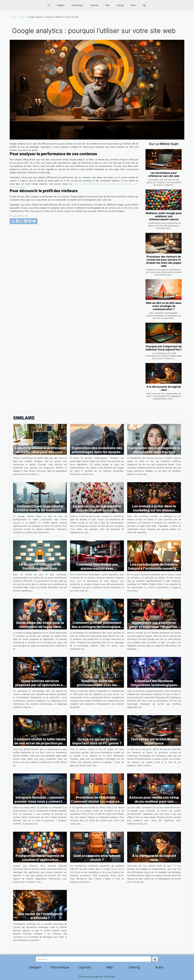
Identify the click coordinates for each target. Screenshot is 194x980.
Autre (133, 5)
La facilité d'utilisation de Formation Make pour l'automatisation (40, 568)
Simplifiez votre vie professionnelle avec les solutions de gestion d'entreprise (97, 687)
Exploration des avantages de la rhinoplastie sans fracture (154, 450)
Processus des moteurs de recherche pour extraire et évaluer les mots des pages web (164, 261)
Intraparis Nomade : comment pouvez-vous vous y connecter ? (40, 801)
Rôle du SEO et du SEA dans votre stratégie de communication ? (164, 306)
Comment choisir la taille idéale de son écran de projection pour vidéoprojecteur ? (40, 743)
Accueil (13, 17)
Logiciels (94, 5)
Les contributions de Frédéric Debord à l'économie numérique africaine (154, 568)
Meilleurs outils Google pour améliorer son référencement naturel (164, 216)
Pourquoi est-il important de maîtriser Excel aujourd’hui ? (164, 348)
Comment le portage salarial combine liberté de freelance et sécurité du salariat (40, 510)
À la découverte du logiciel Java (164, 388)
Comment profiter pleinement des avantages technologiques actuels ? (97, 627)
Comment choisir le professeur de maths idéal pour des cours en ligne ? (40, 452)
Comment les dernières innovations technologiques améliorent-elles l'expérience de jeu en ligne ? (154, 687)
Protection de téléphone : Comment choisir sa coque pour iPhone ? (97, 801)
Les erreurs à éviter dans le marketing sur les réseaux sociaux (154, 510)
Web (108, 5)
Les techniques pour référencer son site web (164, 174)
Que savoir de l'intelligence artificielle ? (40, 916)
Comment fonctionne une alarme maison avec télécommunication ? (97, 568)
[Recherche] (93, 959)
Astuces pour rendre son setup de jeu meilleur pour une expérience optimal (154, 801)
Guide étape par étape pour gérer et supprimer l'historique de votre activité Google (154, 627)
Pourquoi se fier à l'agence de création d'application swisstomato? (40, 860)
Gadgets (61, 5)
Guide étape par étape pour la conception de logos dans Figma (40, 627)
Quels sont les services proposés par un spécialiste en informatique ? (40, 685)
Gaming (120, 5)
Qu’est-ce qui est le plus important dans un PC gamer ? (97, 741)
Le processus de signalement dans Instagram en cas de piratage (97, 510)
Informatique (77, 5)
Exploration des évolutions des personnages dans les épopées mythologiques (97, 452)
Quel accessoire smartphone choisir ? (97, 858)
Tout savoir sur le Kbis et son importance (154, 741)
